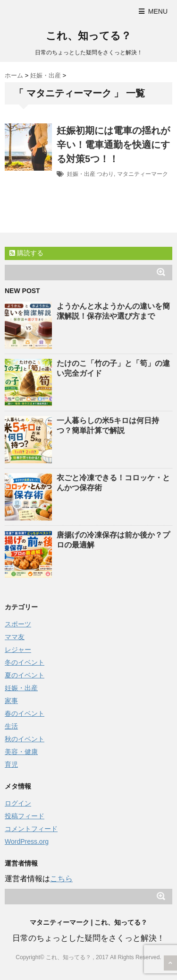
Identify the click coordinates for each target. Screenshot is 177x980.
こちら (61, 879)
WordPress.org (27, 841)
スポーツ (18, 624)
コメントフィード (31, 829)
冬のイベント (25, 662)
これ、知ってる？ (88, 36)
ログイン (18, 803)
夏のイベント (25, 675)
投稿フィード (25, 816)
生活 (11, 726)
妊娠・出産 (81, 174)
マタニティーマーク (143, 174)
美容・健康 (21, 752)
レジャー (18, 650)
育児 (11, 764)
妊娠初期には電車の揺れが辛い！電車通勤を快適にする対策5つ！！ (113, 145)
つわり (105, 174)
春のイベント (25, 713)
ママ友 (15, 637)
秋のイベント (25, 739)
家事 (11, 701)
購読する (26, 253)
